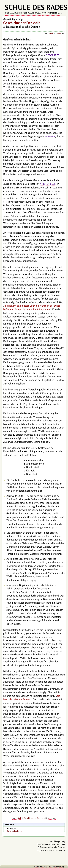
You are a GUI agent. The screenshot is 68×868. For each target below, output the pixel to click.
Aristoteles (48, 184)
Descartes (52, 55)
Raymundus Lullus (35, 830)
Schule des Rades (32, 13)
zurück (50, 33)
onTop (62, 866)
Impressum (53, 866)
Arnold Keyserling (50, 13)
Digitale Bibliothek (14, 13)
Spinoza (50, 136)
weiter (59, 33)
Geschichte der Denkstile (34, 818)
